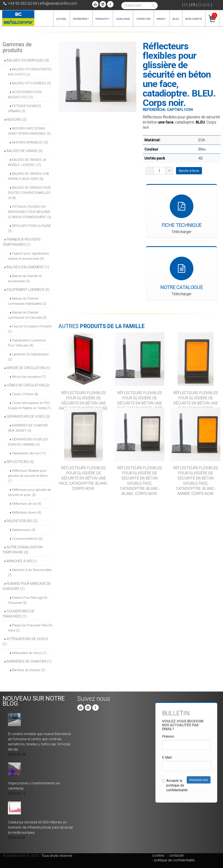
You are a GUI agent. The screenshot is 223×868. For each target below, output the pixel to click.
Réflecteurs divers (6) (27, 512)
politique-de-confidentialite (174, 860)
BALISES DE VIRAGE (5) (25, 151)
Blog (176, 19)
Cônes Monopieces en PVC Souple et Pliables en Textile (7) (29, 405)
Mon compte (194, 19)
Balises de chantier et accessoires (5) (25, 279)
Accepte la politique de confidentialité (175, 785)
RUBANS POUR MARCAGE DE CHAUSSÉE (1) (27, 586)
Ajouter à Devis (189, 171)
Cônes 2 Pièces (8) (25, 394)
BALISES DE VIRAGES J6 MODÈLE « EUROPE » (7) (27, 162)
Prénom (168, 736)
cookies (158, 855)
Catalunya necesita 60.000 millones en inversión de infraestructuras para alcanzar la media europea (40, 827)
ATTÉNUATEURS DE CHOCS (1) (25, 641)
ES (186, 5)
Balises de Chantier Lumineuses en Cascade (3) (27, 315)
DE (208, 5)
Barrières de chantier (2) (29, 670)
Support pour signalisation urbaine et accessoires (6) (29, 256)
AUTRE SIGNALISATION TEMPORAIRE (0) (23, 550)
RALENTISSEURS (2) (22, 521)
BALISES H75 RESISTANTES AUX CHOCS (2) (30, 72)
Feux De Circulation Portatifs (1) (30, 329)
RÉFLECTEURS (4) (20, 462)
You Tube (95, 4)
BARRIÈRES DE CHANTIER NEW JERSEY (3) (28, 428)
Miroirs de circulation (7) (29, 377)
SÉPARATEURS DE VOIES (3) (28, 417)
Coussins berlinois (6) (27, 539)
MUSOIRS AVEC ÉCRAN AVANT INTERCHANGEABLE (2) (29, 131)
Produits (102, 19)
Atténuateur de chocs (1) (29, 653)
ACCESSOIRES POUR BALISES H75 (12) (25, 95)
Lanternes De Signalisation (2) (28, 357)
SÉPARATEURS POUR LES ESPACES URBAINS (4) (28, 442)
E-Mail (167, 757)
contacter (176, 855)
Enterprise (81, 19)
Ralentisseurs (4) (24, 530)
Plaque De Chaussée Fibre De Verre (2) (30, 628)
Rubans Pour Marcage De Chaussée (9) (28, 600)
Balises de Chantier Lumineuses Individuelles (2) (27, 301)
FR (193, 5)
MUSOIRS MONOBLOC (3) (30, 142)
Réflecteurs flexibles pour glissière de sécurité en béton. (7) (28, 476)
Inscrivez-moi (199, 780)
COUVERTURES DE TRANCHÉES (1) (19, 614)
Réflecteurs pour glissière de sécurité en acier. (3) (29, 492)
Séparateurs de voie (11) (29, 453)
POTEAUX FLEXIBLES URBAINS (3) (25, 108)
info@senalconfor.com (58, 3)
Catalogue (123, 19)
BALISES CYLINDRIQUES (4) (28, 60)
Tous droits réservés (57, 856)
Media (161, 19)
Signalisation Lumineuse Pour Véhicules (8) (27, 343)
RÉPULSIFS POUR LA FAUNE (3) (29, 228)
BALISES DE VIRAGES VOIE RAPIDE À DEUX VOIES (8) (29, 176)
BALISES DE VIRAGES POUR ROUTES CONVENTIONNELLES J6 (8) (29, 193)
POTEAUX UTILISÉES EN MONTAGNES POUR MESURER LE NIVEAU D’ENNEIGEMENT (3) (30, 212)
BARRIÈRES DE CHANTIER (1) (29, 661)
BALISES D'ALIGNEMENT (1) (28, 267)
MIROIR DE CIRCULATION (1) (28, 368)
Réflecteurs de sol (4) (27, 504)
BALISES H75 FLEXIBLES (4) (31, 83)
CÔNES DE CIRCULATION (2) (28, 385)
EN (200, 5)
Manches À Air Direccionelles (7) (30, 573)
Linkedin (103, 4)
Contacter (143, 19)
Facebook (110, 4)
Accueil (61, 19)
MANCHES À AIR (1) (22, 561)
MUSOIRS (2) (17, 120)
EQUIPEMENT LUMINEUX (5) (28, 290)
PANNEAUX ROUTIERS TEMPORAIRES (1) (22, 242)
